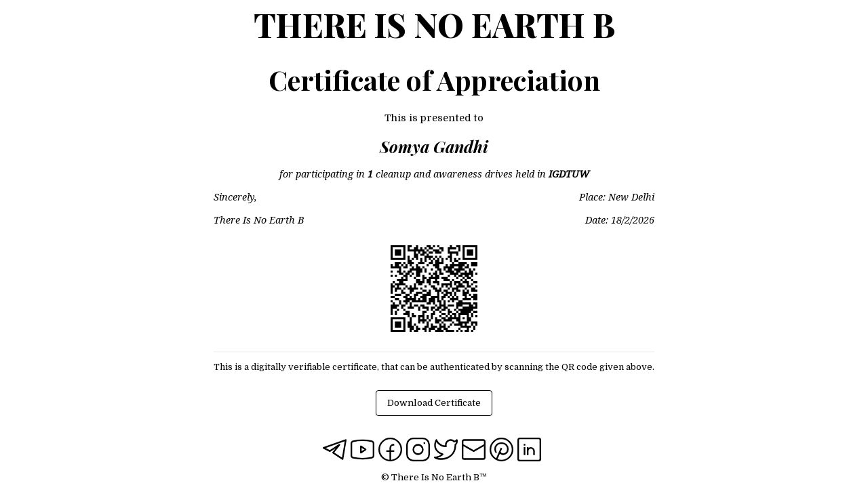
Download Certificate (434, 403)
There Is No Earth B (434, 24)
